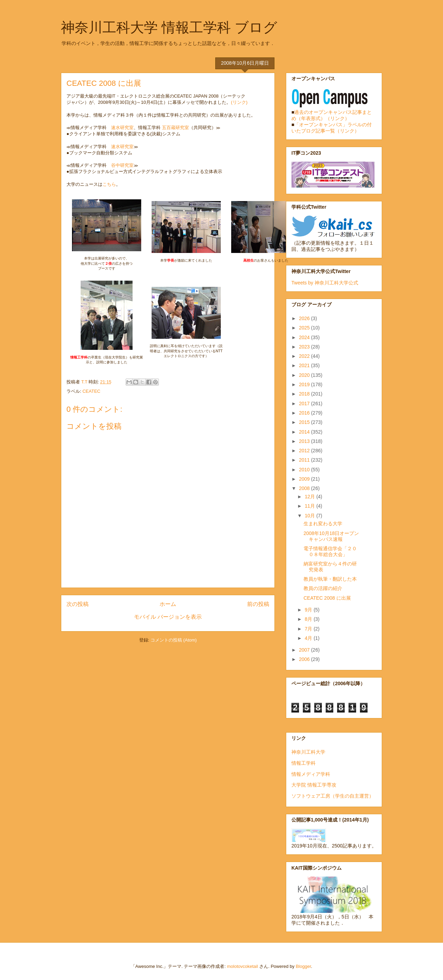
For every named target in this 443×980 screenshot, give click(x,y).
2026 (305, 318)
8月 (309, 619)
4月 (309, 638)
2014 (305, 432)
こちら (109, 184)
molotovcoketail (243, 966)
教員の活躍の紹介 (323, 588)
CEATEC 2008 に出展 (327, 598)
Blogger (303, 966)
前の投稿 (258, 604)
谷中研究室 (122, 165)
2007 (305, 650)
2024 (305, 337)
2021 (305, 365)
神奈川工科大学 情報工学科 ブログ (169, 27)
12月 (310, 497)
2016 (305, 413)
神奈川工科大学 (308, 752)
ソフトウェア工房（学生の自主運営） (333, 796)
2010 (305, 470)
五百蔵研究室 (175, 128)
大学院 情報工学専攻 (314, 785)
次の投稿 (78, 604)
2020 (305, 375)
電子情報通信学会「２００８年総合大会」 (330, 551)
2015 (305, 422)
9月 (309, 610)
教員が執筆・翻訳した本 (330, 579)
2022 (305, 356)
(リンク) (239, 102)
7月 (309, 629)
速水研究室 (122, 128)
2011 (305, 460)
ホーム (168, 604)
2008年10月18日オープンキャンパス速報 (331, 536)
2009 (305, 479)
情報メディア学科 (311, 774)
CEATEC (91, 391)
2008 (305, 488)
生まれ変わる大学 (323, 524)
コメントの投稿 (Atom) (174, 640)
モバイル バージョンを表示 (168, 617)
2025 (305, 328)
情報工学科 (304, 763)
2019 (305, 384)
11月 (310, 506)
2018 (305, 394)
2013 (305, 441)
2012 (305, 451)
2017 (305, 403)
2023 (305, 347)
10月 (310, 516)
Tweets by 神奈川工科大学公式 (325, 283)
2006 (305, 659)
